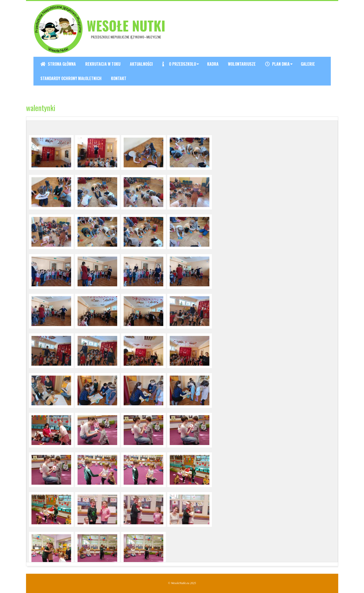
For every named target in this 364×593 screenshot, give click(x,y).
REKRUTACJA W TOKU (103, 64)
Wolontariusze (242, 64)
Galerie (308, 64)
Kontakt (119, 78)
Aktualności (141, 64)
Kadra (213, 64)
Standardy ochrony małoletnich (71, 78)
